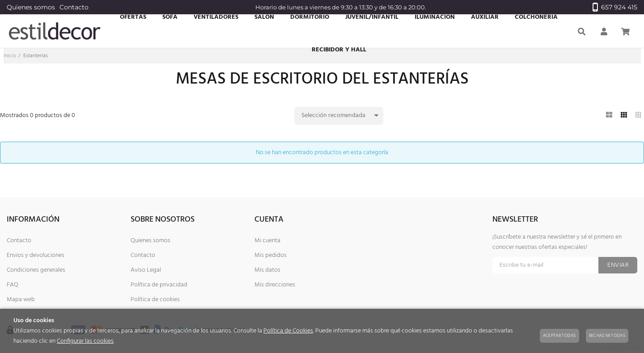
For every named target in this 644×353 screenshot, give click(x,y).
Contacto (74, 7)
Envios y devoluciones (36, 255)
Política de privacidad (159, 285)
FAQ (13, 285)
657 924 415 (615, 7)
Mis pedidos (271, 255)
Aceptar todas (559, 336)
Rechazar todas (607, 336)
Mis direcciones (275, 285)
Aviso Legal (146, 270)
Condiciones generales (36, 270)
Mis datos (267, 270)
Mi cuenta (267, 241)
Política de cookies (155, 300)
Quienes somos (31, 7)
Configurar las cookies (85, 341)
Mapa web (21, 300)
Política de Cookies (288, 331)
